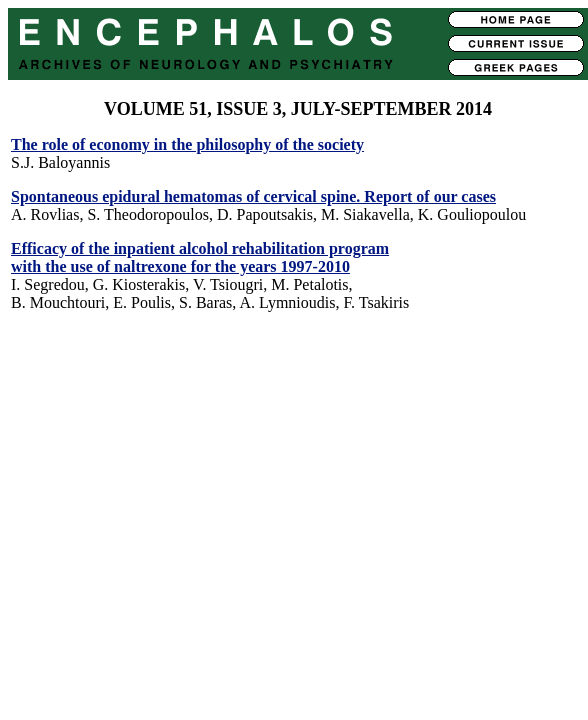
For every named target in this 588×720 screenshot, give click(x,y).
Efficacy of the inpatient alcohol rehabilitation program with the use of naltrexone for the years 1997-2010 (200, 257)
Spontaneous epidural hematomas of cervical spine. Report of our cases (253, 196)
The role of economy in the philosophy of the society (187, 144)
